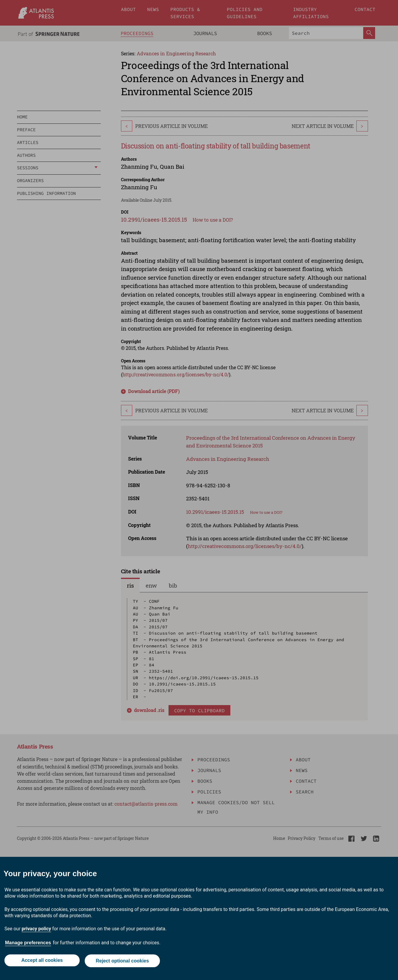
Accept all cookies (42, 961)
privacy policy (36, 930)
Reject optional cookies (123, 961)
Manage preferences (28, 944)
